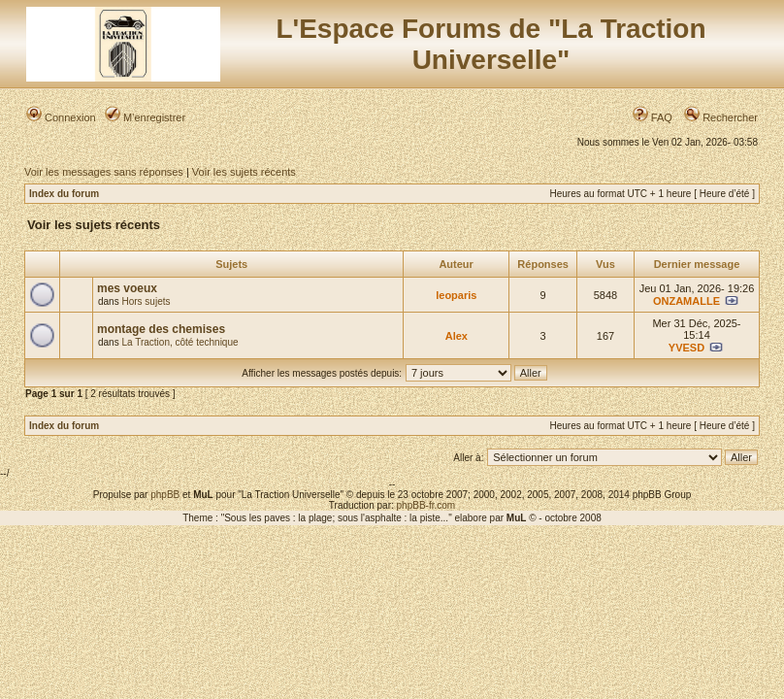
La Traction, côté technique (180, 342)
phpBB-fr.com (426, 505)
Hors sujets (146, 301)
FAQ (653, 117)
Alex (457, 336)
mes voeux (127, 288)
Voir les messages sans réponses (104, 172)
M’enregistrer (145, 117)
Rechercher (721, 117)
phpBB (165, 495)
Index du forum (64, 194)
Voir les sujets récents (244, 172)
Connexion (61, 117)
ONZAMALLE (686, 301)
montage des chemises (161, 329)
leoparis (456, 295)
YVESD (686, 348)
